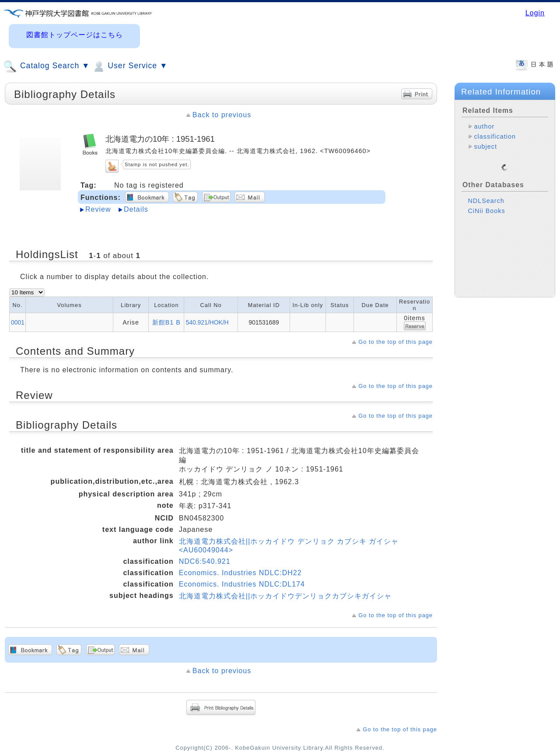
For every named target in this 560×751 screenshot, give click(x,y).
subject (485, 147)
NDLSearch (486, 194)
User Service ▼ (130, 66)
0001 (18, 322)
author (484, 126)
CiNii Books (486, 204)
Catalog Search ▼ (47, 66)
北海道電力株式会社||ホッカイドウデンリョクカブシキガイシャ (285, 596)
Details (136, 209)
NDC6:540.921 (205, 561)
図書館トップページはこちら (75, 35)
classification (495, 136)
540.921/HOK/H (207, 322)
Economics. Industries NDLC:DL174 (242, 584)
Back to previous (222, 115)
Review (98, 209)
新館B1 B (166, 322)
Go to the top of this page (395, 342)
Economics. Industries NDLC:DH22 (240, 573)
